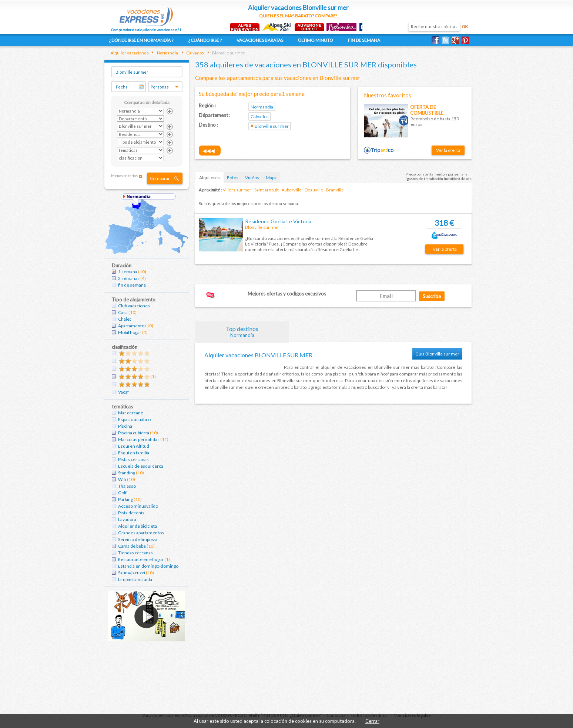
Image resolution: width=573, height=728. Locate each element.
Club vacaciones (134, 306)
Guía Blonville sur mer (437, 354)
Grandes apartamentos (141, 533)
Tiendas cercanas (135, 553)
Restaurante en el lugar (141, 559)
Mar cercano (131, 413)
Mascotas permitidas (139, 439)
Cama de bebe (132, 546)
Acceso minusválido (138, 506)
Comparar (160, 178)
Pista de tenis (131, 513)
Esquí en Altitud (134, 446)
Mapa (271, 178)
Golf (122, 493)
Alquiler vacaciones (130, 53)
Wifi (122, 479)
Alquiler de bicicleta (138, 526)
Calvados (195, 53)
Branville (335, 190)
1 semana (128, 272)
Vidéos (252, 178)
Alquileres (210, 178)
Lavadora (127, 519)
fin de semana (132, 285)
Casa (123, 312)
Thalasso (127, 486)
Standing (127, 473)
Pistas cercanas (133, 459)
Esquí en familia (134, 453)
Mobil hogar (130, 332)
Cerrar (372, 721)
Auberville (292, 190)
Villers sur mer (237, 190)
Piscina (125, 426)
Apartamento (131, 326)
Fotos (233, 178)
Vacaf (123, 392)
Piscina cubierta (134, 433)
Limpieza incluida (135, 579)
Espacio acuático (134, 419)
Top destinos (242, 332)
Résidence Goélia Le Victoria (278, 221)
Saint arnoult (267, 190)
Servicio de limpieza (138, 539)
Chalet (125, 319)
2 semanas (129, 278)
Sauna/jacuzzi (132, 573)
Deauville (314, 190)
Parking (125, 499)
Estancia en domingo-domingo (148, 566)
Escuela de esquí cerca (141, 466)
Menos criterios (124, 176)
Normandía (167, 53)
